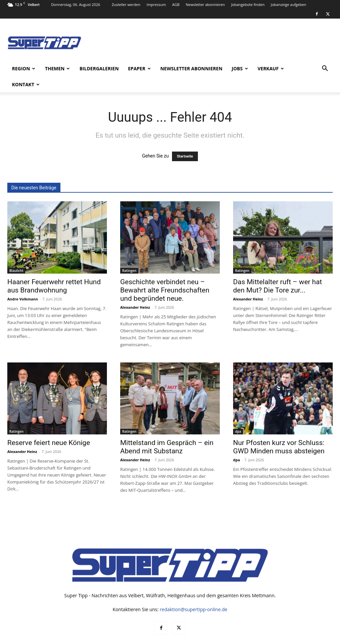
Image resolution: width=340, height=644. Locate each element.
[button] (325, 69)
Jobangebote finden (248, 4)
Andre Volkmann (23, 283)
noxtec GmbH (97, 638)
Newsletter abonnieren (205, 4)
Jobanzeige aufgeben (289, 4)
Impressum (156, 4)
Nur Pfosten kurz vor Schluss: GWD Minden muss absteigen (279, 431)
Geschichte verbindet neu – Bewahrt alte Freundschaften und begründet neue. (165, 274)
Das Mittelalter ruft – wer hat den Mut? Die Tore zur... (278, 270)
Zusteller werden (126, 4)
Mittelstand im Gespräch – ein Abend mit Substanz (167, 431)
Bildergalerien (99, 68)
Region (24, 68)
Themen (57, 68)
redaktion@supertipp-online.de (194, 593)
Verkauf (271, 68)
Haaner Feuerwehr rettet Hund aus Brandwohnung (54, 270)
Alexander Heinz (135, 291)
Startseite (185, 140)
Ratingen (129, 255)
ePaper (139, 68)
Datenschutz (266, 638)
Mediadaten (237, 638)
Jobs (240, 68)
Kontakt (26, 84)
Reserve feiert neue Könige (49, 427)
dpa (238, 416)
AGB (176, 4)
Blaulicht (16, 255)
